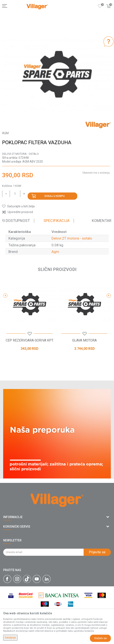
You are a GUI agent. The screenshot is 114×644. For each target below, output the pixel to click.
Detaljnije (10, 638)
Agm (55, 252)
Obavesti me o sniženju (96, 173)
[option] (57, 74)
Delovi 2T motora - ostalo (20, 154)
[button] (18, 206)
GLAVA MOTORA (84, 340)
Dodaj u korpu (55, 196)
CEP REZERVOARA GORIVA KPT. (30, 340)
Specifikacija (56, 221)
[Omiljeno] (100, 6)
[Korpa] (109, 10)
